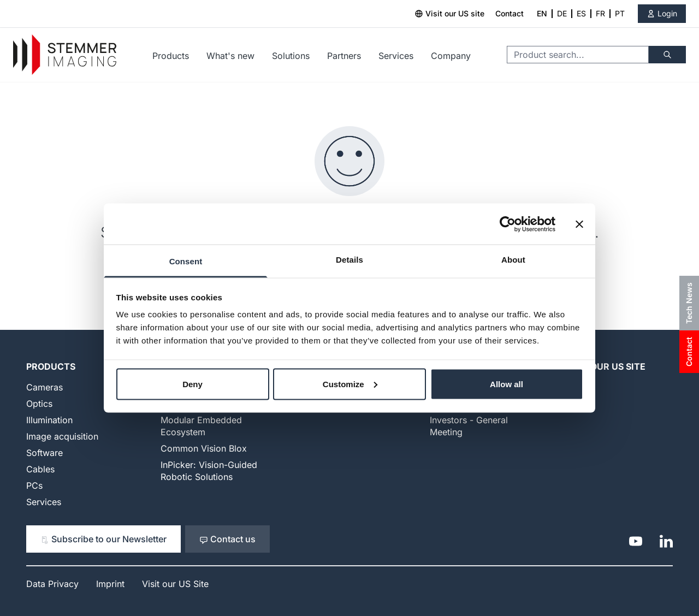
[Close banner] (579, 224)
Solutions (291, 56)
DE (562, 13)
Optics (39, 404)
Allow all (507, 384)
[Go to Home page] (65, 55)
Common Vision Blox (204, 448)
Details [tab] (349, 260)
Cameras (45, 387)
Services (396, 56)
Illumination (49, 420)
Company (451, 56)
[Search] (667, 55)
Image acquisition (62, 436)
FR (600, 13)
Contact (510, 13)
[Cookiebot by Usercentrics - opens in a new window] (508, 224)
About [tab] (513, 260)
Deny (192, 384)
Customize (350, 384)
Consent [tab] (186, 261)
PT (620, 13)
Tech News (689, 303)
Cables (40, 469)
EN (542, 13)
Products (171, 56)
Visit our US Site (605, 366)
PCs (34, 485)
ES (581, 13)
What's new (230, 56)
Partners (344, 56)
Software (45, 453)
